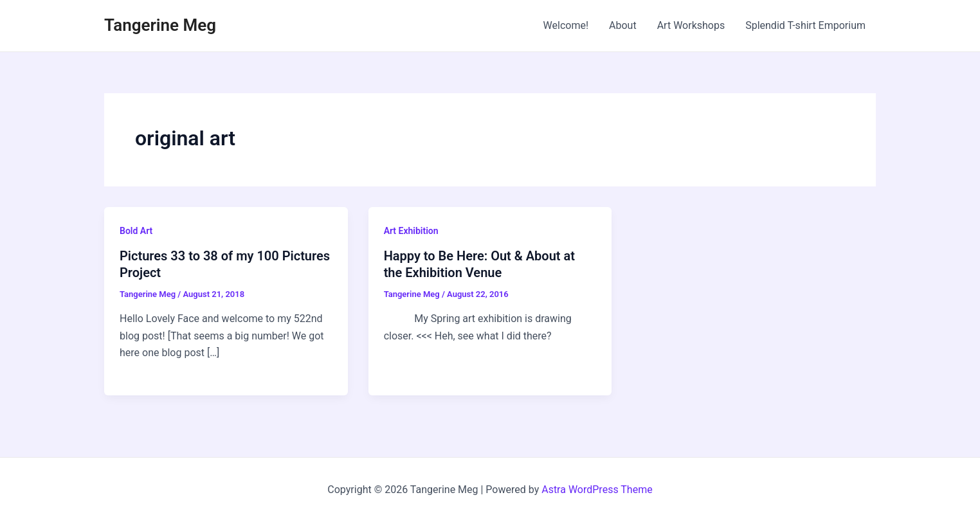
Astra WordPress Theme (597, 490)
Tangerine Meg (160, 25)
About (623, 25)
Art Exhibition (411, 231)
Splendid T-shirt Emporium (805, 25)
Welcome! (566, 25)
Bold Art (136, 231)
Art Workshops (691, 25)
